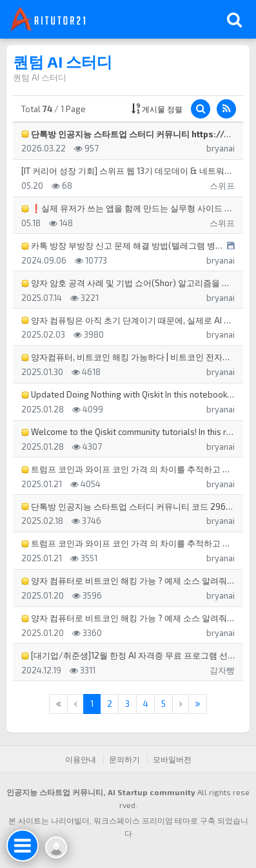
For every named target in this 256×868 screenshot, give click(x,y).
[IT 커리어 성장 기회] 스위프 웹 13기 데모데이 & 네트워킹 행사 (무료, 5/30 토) (128, 171)
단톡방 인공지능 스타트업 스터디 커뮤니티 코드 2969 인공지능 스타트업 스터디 (128, 506)
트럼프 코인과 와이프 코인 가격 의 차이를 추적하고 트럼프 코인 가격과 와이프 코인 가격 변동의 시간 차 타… (128, 469)
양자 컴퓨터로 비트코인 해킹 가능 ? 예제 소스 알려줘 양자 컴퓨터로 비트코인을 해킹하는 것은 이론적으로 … (128, 581)
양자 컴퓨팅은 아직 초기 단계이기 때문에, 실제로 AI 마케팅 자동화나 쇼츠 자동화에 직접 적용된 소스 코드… (128, 320)
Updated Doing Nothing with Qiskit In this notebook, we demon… (128, 394)
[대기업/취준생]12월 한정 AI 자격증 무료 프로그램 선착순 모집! (128, 655)
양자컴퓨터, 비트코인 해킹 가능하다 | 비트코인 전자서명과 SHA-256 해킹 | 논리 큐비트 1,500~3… (128, 357)
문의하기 (124, 759)
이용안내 (81, 759)
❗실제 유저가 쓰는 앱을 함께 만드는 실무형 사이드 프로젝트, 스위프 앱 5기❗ (128, 208)
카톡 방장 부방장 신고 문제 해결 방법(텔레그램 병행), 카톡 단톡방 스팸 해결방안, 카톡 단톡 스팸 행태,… (123, 246)
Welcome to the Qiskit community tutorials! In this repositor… (128, 432)
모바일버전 (172, 759)
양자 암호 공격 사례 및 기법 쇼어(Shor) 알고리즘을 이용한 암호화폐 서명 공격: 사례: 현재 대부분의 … (128, 283)
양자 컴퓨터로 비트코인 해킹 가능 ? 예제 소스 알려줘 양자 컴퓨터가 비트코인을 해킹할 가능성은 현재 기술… (128, 618)
